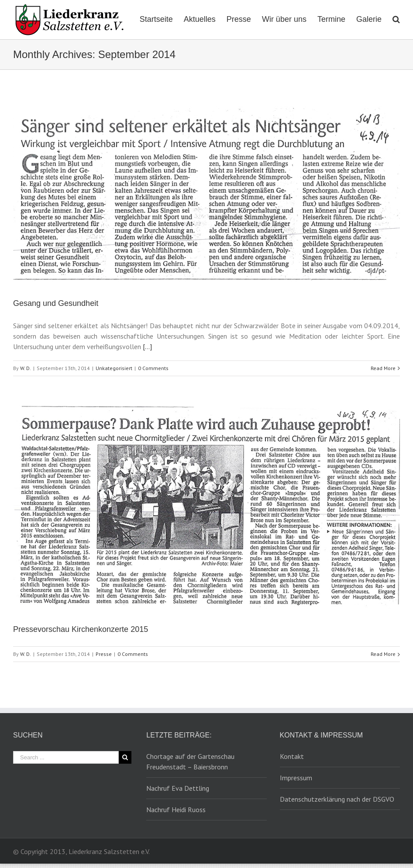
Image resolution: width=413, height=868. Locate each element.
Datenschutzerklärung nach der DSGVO (337, 799)
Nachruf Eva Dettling (178, 788)
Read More (383, 368)
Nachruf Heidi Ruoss (176, 810)
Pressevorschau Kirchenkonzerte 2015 (81, 629)
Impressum (296, 778)
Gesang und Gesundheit (56, 303)
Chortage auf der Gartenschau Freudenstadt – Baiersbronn (190, 762)
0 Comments (153, 368)
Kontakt (292, 756)
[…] (147, 347)
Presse (104, 654)
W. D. (26, 368)
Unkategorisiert (114, 368)
